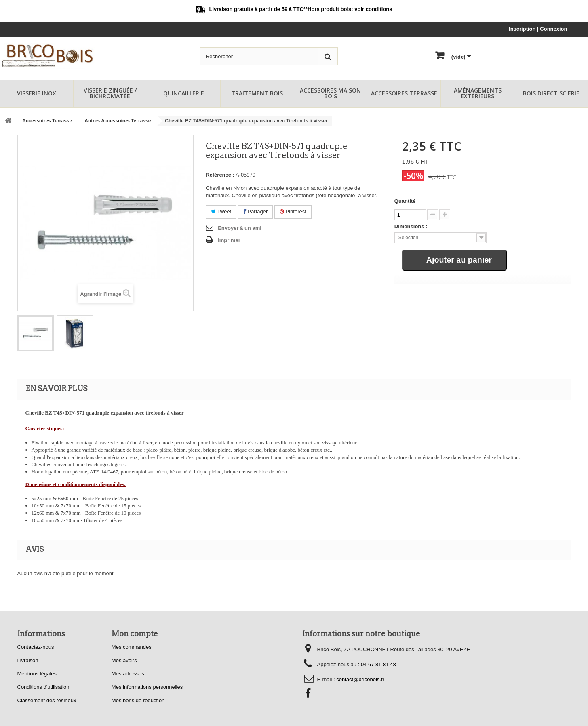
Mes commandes (132, 647)
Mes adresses (128, 674)
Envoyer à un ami (240, 228)
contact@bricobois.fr (360, 679)
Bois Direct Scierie (551, 93)
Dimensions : (411, 226)
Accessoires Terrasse (404, 93)
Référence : (220, 175)
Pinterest (293, 211)
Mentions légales (37, 674)
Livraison (28, 660)
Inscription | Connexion (538, 29)
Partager (255, 211)
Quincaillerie (184, 93)
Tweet (221, 211)
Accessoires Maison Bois (330, 93)
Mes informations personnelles (147, 687)
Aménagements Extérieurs (478, 93)
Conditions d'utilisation (43, 687)
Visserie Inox (37, 93)
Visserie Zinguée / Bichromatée (110, 93)
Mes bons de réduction (138, 700)
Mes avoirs (124, 660)
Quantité (405, 201)
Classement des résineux (47, 700)
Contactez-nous (36, 647)
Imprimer (229, 240)
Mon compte (135, 634)
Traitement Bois (257, 93)
